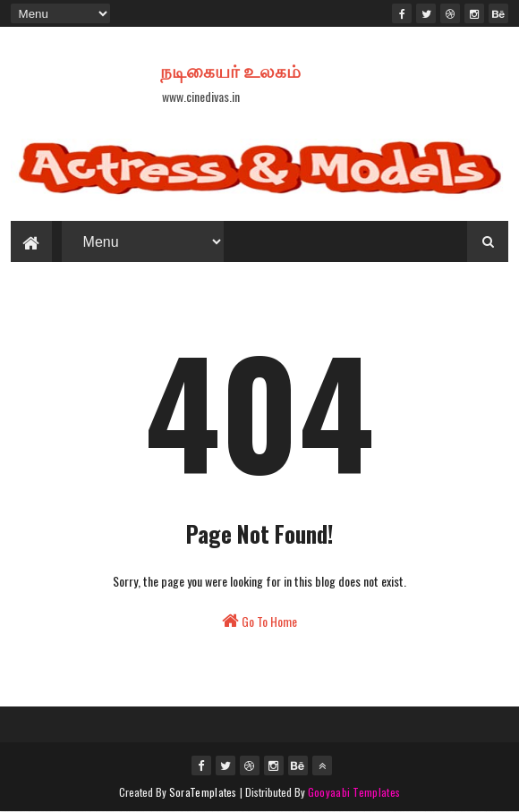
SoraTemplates (203, 792)
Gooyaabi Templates (354, 792)
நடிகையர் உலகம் (230, 70)
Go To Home (259, 621)
